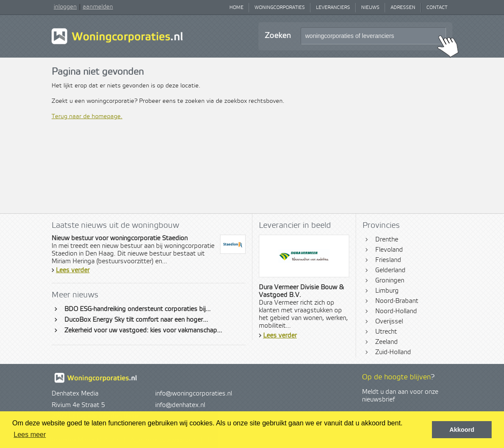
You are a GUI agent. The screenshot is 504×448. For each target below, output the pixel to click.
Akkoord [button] (462, 430)
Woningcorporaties (280, 8)
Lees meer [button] (30, 435)
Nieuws (370, 8)
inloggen (65, 7)
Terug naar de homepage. (87, 116)
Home (236, 8)
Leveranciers (333, 8)
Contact (437, 8)
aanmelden (98, 7)
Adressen (403, 8)
